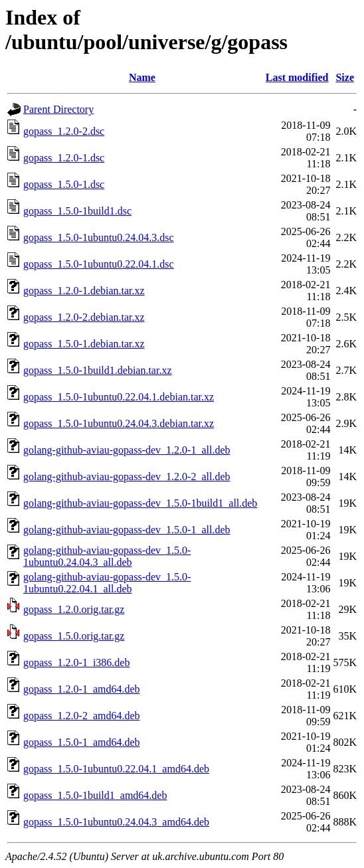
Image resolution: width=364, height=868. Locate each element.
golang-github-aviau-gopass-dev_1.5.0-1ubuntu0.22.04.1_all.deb (107, 583)
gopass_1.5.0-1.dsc (64, 184)
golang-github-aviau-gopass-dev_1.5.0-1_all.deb (127, 530)
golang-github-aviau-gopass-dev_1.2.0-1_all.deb (127, 450)
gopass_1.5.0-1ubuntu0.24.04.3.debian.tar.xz (119, 423)
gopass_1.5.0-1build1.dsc (77, 211)
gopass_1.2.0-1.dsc (64, 158)
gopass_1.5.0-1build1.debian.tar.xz (98, 370)
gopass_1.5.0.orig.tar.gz (74, 636)
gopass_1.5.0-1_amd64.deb (82, 742)
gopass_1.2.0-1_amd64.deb (82, 689)
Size (345, 77)
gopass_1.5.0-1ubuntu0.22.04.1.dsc (99, 264)
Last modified (297, 77)
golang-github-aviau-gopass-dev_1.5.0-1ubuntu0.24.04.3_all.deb (107, 556)
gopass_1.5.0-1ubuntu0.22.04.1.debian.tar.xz (119, 397)
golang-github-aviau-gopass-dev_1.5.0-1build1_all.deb (140, 503)
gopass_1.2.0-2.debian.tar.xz (84, 317)
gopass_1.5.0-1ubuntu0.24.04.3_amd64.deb (116, 822)
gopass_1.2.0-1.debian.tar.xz (84, 291)
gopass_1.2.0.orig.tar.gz (74, 609)
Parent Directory (58, 109)
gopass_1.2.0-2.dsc (64, 131)
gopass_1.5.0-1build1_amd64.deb (95, 795)
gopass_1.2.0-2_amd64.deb (82, 716)
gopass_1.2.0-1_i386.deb (76, 662)
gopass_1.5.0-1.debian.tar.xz (84, 344)
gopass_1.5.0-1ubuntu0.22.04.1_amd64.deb (116, 769)
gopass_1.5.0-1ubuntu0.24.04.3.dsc (99, 237)
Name (142, 77)
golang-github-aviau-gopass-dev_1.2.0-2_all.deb (127, 477)
